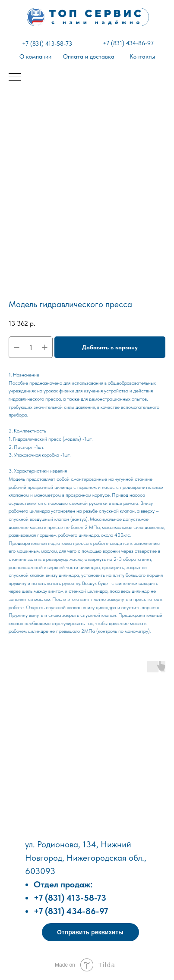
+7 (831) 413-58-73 (47, 44)
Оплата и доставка (89, 56)
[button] (90, 932)
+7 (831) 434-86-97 (128, 43)
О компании (35, 56)
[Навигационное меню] (15, 78)
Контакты (142, 56)
